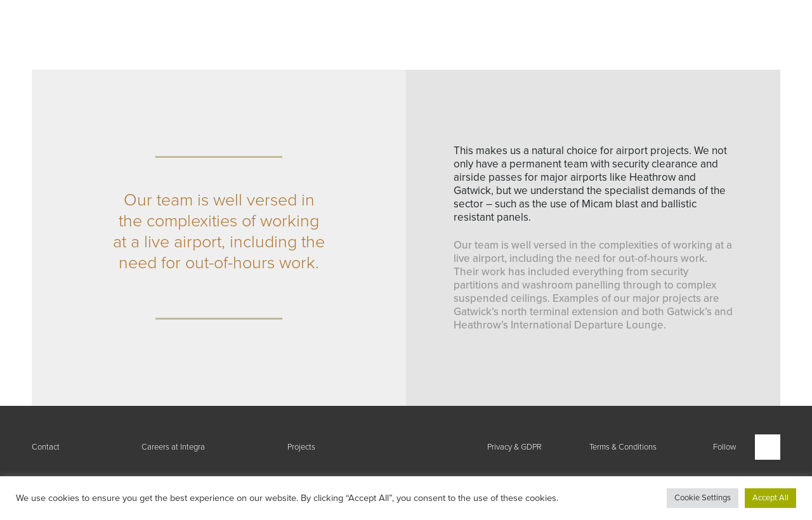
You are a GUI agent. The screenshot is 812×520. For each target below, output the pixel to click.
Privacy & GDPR (514, 447)
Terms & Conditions (623, 447)
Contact (46, 447)
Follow (724, 447)
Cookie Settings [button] (703, 498)
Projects (301, 447)
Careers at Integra (173, 447)
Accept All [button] (770, 498)
